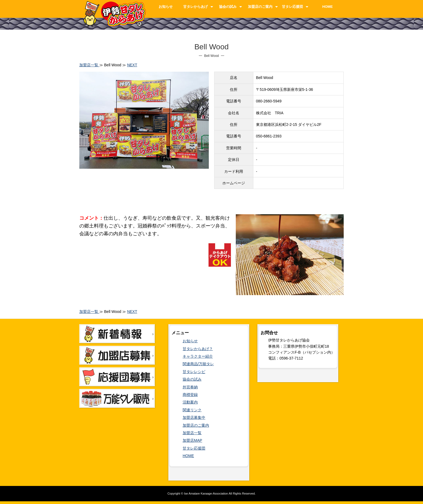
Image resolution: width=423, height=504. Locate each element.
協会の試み (228, 7)
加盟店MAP (192, 440)
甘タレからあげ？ (198, 349)
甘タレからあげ (195, 7)
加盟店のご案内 (260, 7)
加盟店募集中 (194, 417)
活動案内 (190, 402)
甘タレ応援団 (292, 7)
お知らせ (166, 7)
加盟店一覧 (89, 65)
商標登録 (190, 395)
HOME (328, 7)
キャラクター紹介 (198, 356)
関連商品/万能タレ (198, 364)
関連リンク (192, 410)
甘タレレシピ (194, 372)
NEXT (132, 65)
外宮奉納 (190, 387)
